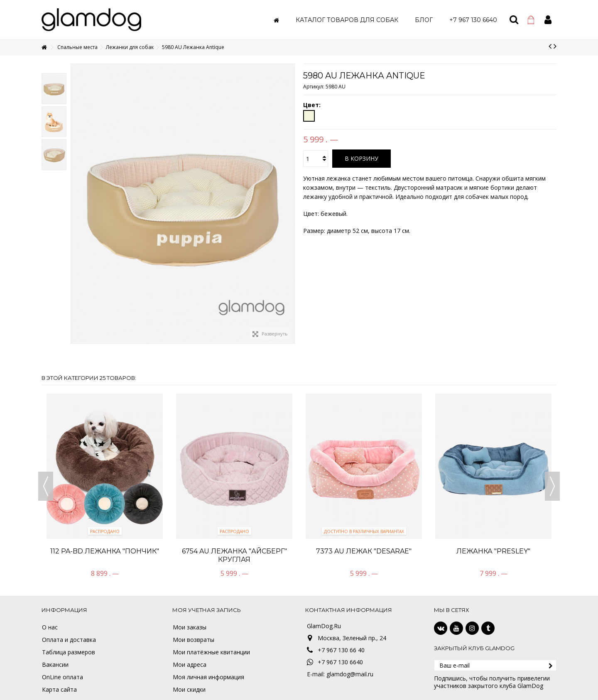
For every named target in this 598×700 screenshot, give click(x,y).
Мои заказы (190, 627)
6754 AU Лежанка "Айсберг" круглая (234, 555)
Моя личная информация (208, 677)
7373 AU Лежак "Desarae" (364, 551)
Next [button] (552, 486)
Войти (548, 20)
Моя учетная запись (207, 610)
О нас (50, 627)
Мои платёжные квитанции (211, 652)
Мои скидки (189, 690)
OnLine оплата (62, 677)
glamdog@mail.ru (350, 674)
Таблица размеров (69, 652)
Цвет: (313, 105)
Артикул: (314, 87)
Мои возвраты (194, 640)
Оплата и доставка (69, 640)
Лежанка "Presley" (493, 551)
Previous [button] (46, 486)
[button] (347, 20)
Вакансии (55, 665)
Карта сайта (59, 690)
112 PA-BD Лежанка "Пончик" (105, 551)
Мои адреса (190, 665)
